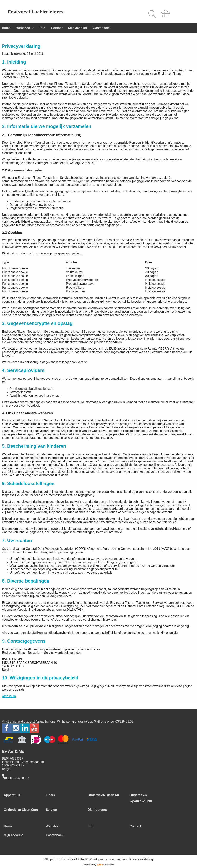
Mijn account (78, 28)
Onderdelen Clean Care (21, 810)
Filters (50, 795)
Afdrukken (9, 696)
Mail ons (100, 722)
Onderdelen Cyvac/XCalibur (141, 798)
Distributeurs (97, 810)
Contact (57, 28)
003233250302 (19, 778)
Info (42, 28)
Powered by (99, 865)
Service (51, 810)
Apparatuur (12, 795)
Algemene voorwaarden (110, 859)
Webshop (25, 28)
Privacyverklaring (141, 859)
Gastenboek (102, 28)
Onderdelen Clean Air (103, 795)
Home (6, 28)
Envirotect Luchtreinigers (36, 12)
